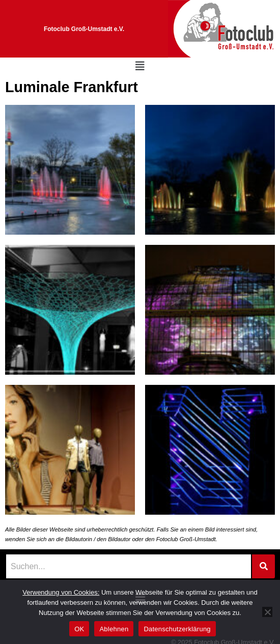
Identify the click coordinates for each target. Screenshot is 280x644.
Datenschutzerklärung (177, 629)
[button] (140, 66)
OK (79, 629)
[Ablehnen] (267, 612)
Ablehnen (114, 629)
